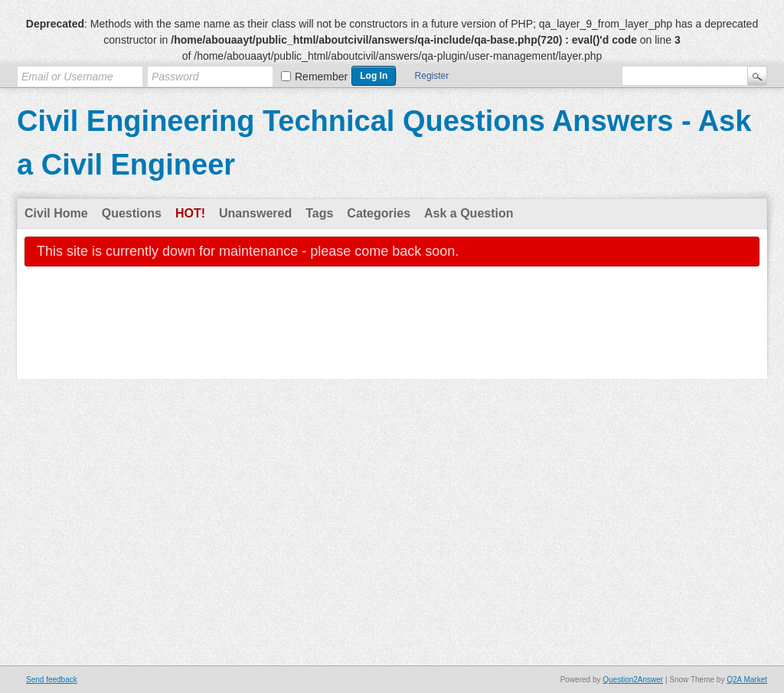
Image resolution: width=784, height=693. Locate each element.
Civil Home (56, 213)
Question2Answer (633, 680)
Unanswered (255, 213)
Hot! (190, 213)
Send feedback (52, 680)
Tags (319, 213)
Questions (132, 213)
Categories (379, 213)
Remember (321, 77)
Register (432, 76)
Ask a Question (469, 213)
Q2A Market (747, 680)
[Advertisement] (392, 333)
